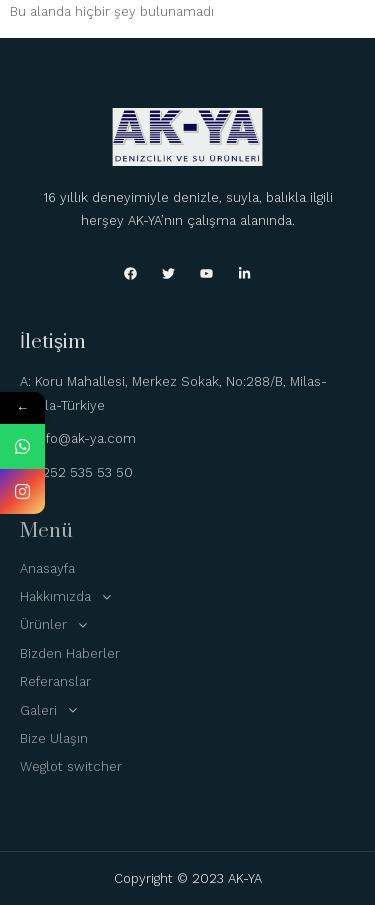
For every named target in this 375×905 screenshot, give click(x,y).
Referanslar (55, 681)
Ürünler (59, 625)
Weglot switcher (71, 766)
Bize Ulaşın (54, 738)
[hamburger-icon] (340, 32)
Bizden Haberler (70, 653)
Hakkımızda (71, 597)
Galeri (54, 710)
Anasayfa (47, 568)
